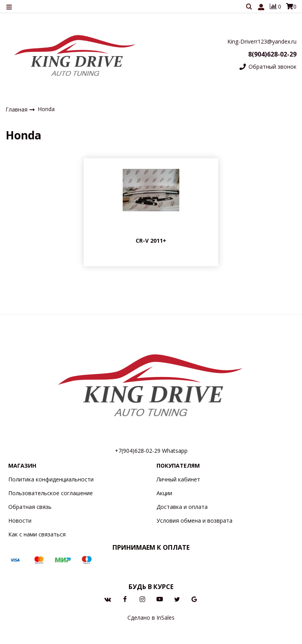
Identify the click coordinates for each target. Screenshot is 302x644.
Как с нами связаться (37, 534)
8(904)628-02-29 (272, 54)
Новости (20, 521)
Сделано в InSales (151, 617)
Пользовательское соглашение (51, 493)
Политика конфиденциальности (51, 479)
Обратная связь (30, 507)
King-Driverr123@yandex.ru (262, 41)
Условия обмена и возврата (194, 521)
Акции (164, 493)
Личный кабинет (178, 479)
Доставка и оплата (182, 507)
